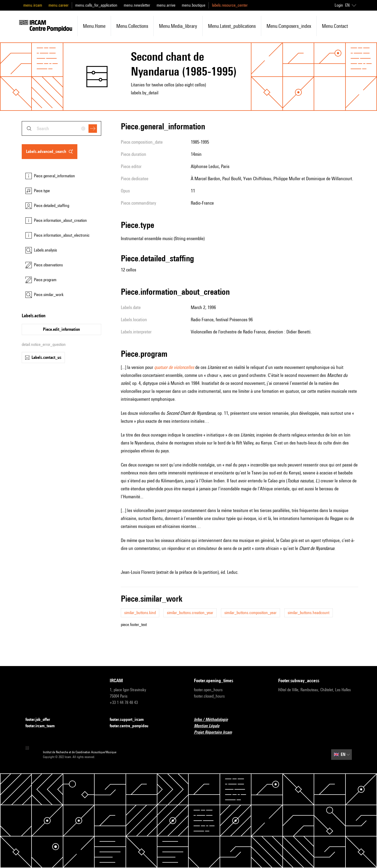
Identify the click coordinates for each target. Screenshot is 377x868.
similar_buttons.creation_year (190, 613)
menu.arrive (166, 5)
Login (339, 5)
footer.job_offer (41, 720)
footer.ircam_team (43, 726)
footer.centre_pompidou (132, 726)
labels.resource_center (230, 5)
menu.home (94, 26)
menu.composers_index (289, 26)
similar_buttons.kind (140, 613)
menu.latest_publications (232, 26)
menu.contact (335, 26)
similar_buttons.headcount (309, 613)
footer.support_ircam (130, 720)
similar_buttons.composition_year (250, 613)
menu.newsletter (137, 5)
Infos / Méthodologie (214, 720)
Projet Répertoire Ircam (216, 732)
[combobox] (61, 128)
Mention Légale (210, 726)
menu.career (59, 5)
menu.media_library (178, 26)
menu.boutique (194, 5)
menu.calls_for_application (96, 5)
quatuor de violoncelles (174, 367)
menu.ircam (33, 5)
